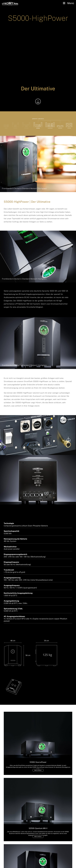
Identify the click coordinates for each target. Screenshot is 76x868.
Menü (68, 3)
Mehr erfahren (38, 770)
